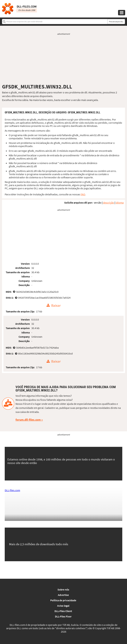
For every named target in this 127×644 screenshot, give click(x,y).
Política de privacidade (63, 600)
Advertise (63, 595)
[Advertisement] (63, 59)
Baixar (56, 306)
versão (98, 203)
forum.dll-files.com (28, 420)
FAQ (83, 194)
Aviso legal (63, 606)
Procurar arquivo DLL (116, 22)
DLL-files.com (12, 490)
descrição (109, 203)
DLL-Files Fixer (63, 616)
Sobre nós (63, 589)
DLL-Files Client (63, 611)
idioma (120, 203)
